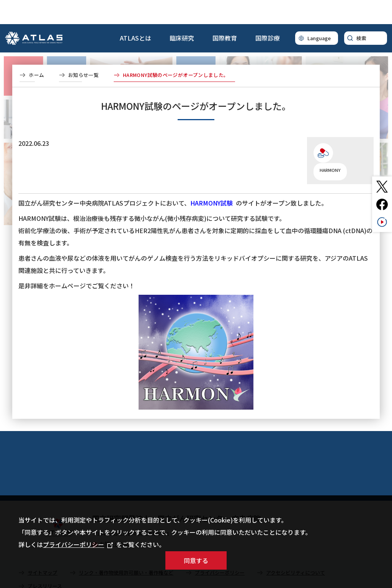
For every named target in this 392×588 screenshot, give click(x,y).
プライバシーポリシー (78, 544)
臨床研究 (182, 14)
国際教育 (225, 14)
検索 (361, 14)
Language (319, 14)
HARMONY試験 (212, 179)
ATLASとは (136, 14)
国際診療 (268, 14)
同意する (196, 560)
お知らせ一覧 (83, 51)
